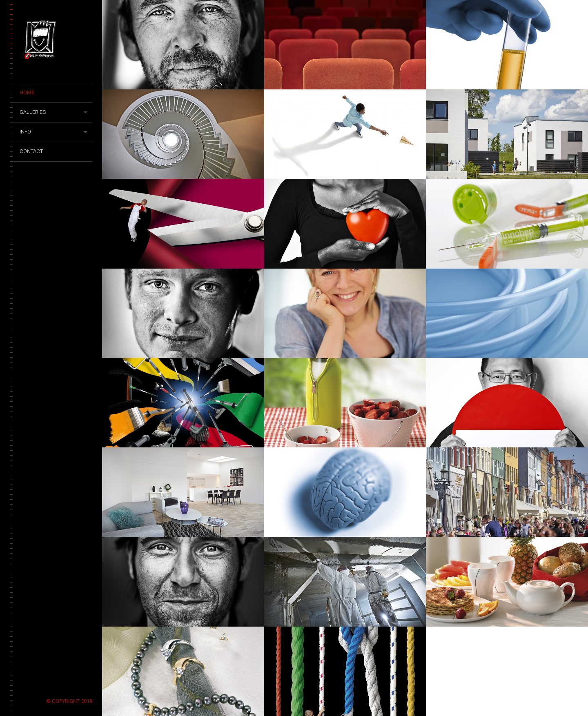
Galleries (33, 112)
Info (25, 132)
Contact (31, 151)
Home (27, 92)
